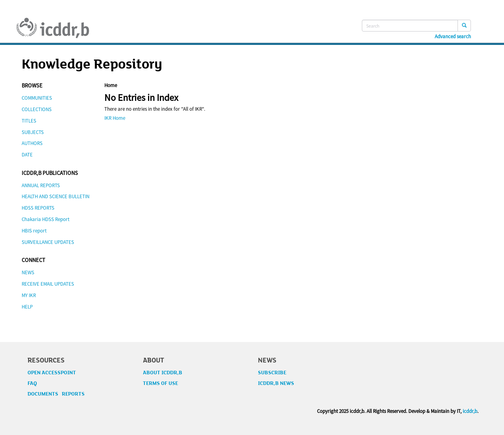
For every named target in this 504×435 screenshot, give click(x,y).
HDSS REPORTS (38, 208)
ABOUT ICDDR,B (163, 373)
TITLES (29, 121)
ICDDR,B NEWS (276, 383)
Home (111, 85)
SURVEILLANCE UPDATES (48, 242)
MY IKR (29, 295)
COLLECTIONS (37, 109)
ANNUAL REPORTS (41, 185)
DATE (27, 155)
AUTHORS (32, 143)
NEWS (28, 272)
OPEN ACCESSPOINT (52, 373)
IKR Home (115, 118)
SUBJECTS (33, 132)
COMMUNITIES (37, 98)
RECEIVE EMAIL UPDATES (48, 284)
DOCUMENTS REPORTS (56, 394)
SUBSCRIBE (272, 373)
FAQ (32, 383)
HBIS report (34, 231)
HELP (27, 307)
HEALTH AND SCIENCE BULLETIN (56, 196)
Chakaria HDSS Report (45, 219)
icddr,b (470, 411)
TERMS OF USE (160, 383)
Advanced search (453, 37)
